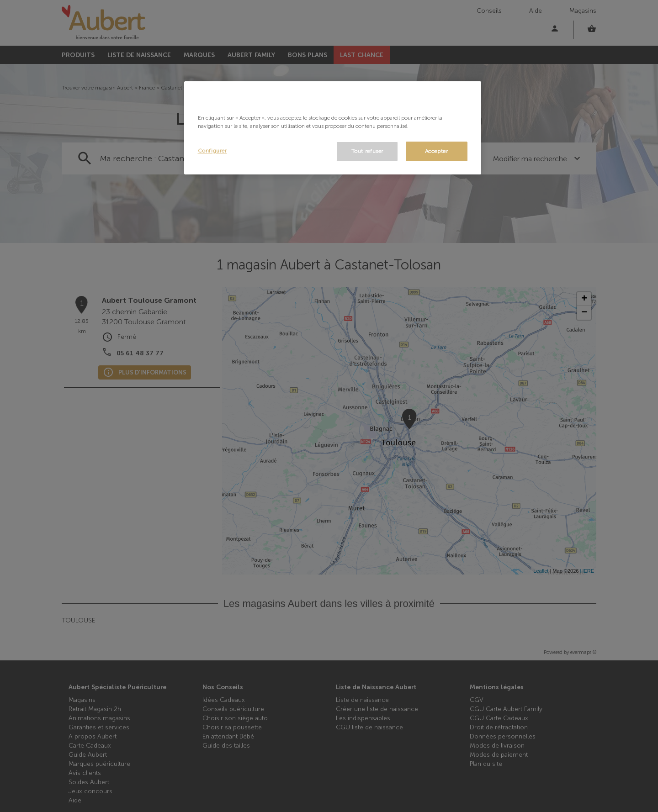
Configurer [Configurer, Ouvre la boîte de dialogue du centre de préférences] (212, 151)
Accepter (437, 151)
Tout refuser (367, 151)
